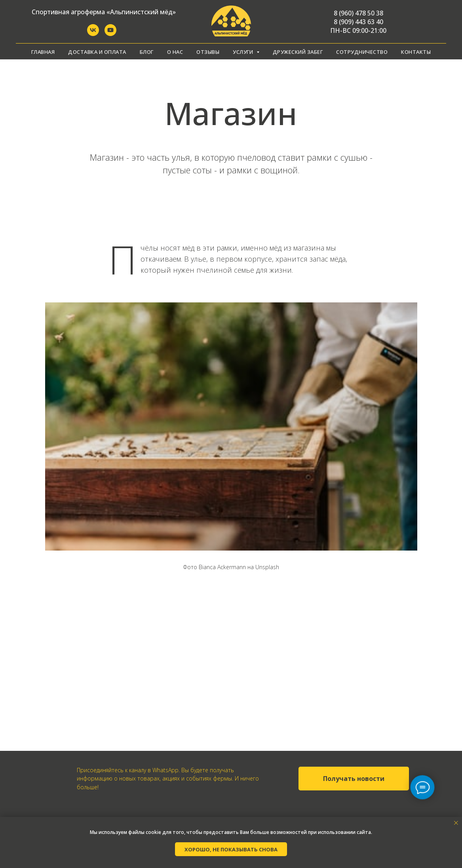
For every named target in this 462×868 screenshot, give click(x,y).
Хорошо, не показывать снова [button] (231, 849)
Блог (147, 52)
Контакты (416, 52)
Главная (43, 52)
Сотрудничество (362, 52)
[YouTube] (110, 34)
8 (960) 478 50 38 (358, 13)
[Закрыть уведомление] (456, 823)
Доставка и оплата (97, 52)
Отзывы (208, 52)
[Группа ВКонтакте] (93, 34)
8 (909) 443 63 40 (358, 22)
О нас (175, 52)
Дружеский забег (298, 52)
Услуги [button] (244, 52)
